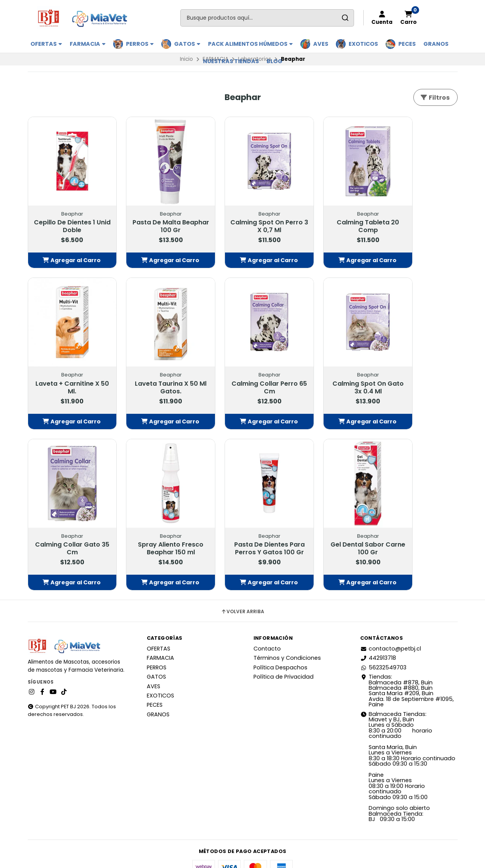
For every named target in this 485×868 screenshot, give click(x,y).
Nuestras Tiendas (231, 61)
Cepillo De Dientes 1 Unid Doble (67, 216)
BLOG (274, 61)
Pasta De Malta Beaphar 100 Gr (155, 216)
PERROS (140, 44)
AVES (321, 44)
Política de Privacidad (284, 652)
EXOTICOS (363, 44)
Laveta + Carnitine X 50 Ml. (418, 216)
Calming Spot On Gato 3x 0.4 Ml (242, 366)
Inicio (186, 59)
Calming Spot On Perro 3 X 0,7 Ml (242, 216)
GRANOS (436, 44)
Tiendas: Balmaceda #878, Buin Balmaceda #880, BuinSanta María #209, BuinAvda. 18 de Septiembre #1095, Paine (407, 666)
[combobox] (267, 18)
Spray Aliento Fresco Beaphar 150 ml (418, 366)
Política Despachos (280, 643)
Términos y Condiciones (287, 634)
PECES (407, 44)
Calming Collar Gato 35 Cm (330, 366)
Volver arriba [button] (242, 587)
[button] (67, 250)
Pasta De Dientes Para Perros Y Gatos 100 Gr (67, 520)
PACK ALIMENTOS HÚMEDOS (250, 44)
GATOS (187, 44)
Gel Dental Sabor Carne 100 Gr (155, 516)
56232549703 (383, 643)
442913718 (378, 634)
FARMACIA (88, 44)
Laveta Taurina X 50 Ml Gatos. (67, 366)
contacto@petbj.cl (391, 624)
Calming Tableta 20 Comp (331, 216)
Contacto (267, 624)
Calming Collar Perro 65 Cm (155, 366)
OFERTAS (46, 44)
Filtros (435, 98)
